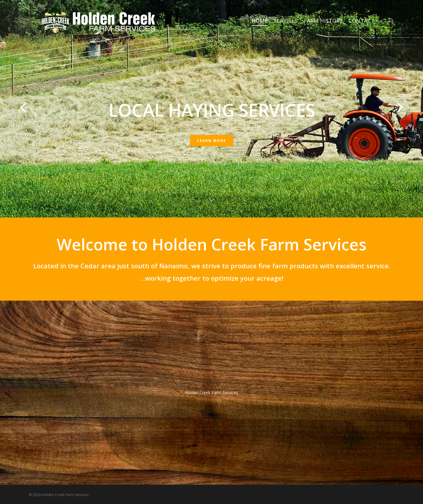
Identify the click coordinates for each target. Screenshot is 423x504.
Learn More (212, 141)
